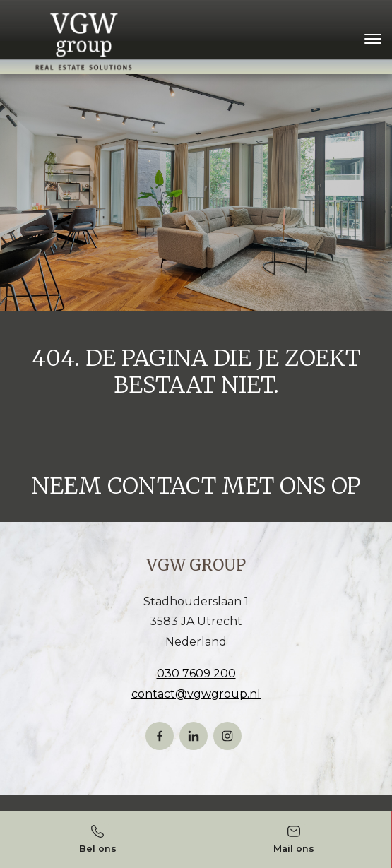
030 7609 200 (196, 673)
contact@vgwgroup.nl (196, 694)
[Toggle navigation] (373, 39)
